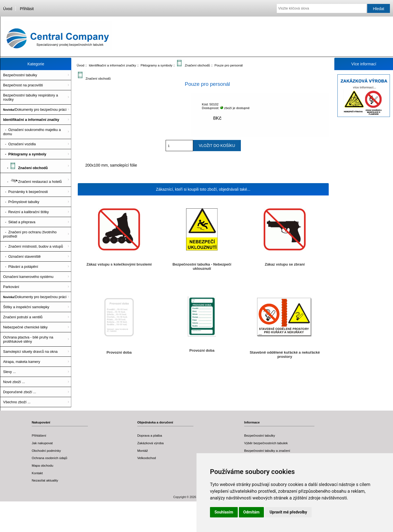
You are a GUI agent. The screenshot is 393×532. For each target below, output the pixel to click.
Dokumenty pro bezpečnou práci (35, 110)
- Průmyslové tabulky (21, 202)
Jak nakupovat (42, 443)
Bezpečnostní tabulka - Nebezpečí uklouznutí (202, 266)
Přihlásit (27, 9)
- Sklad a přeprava (19, 222)
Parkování (11, 287)
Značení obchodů (193, 65)
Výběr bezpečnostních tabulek (266, 443)
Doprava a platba (150, 435)
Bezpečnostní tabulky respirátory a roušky (31, 97)
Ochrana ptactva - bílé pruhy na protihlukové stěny (28, 339)
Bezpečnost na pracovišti (23, 85)
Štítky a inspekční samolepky (26, 307)
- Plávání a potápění (21, 267)
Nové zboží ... (14, 382)
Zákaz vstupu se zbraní (285, 264)
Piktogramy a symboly (156, 65)
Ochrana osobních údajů (49, 458)
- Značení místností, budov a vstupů (33, 246)
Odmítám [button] (252, 512)
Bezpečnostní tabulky (20, 75)
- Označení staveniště (22, 256)
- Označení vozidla (19, 144)
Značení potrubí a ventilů (23, 317)
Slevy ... (9, 372)
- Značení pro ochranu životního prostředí (30, 234)
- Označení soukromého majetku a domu (32, 132)
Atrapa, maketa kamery (22, 362)
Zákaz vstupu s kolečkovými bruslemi (119, 264)
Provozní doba (119, 352)
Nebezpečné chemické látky (25, 327)
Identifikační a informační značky (112, 65)
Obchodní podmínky (46, 451)
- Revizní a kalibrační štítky (26, 212)
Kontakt (37, 473)
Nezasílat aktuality (45, 480)
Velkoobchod (147, 458)
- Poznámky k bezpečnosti (25, 192)
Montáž (143, 451)
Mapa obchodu (43, 465)
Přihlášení (39, 435)
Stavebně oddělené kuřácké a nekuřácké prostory (285, 354)
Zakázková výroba (150, 443)
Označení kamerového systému (28, 277)
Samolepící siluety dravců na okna (30, 352)
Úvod (8, 9)
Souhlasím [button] (224, 512)
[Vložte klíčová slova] (322, 8)
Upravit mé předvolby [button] (288, 512)
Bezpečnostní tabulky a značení (267, 451)
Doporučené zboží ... (20, 392)
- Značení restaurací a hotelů (32, 180)
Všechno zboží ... (17, 402)
